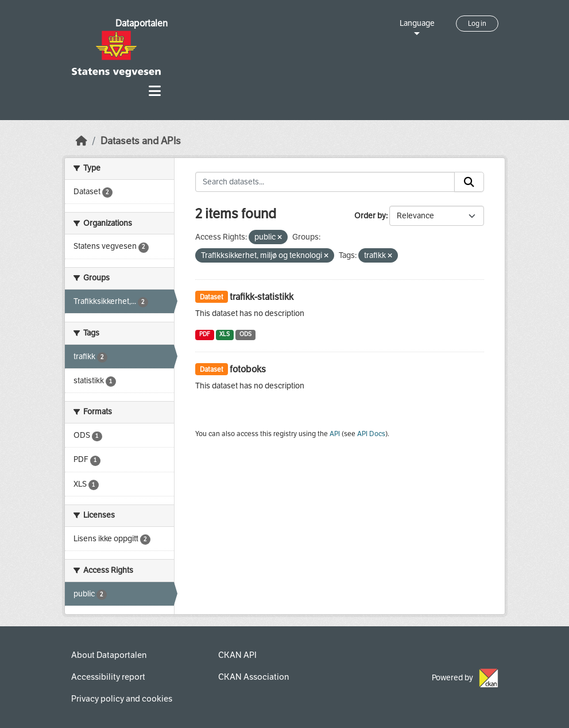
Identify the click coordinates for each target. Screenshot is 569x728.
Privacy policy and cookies (122, 699)
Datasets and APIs (141, 141)
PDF (205, 334)
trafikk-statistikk (262, 297)
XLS (224, 334)
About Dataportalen (109, 655)
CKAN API (237, 655)
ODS (245, 334)
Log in (477, 24)
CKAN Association (253, 677)
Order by (370, 216)
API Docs (371, 434)
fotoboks (248, 369)
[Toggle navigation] (155, 91)
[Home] (82, 141)
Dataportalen (142, 23)
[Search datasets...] (325, 182)
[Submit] (469, 182)
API (335, 434)
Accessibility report (108, 677)
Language (417, 23)
